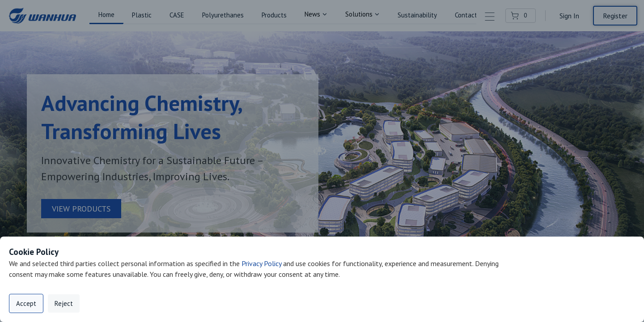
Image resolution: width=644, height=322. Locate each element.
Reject (64, 303)
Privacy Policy (261, 263)
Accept (26, 303)
